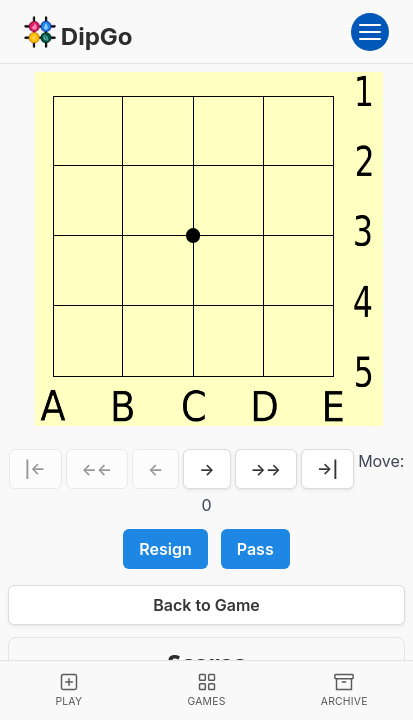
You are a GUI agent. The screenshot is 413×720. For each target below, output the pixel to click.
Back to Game (206, 605)
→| (327, 469)
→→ (266, 469)
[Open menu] (370, 32)
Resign (165, 549)
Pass (255, 549)
